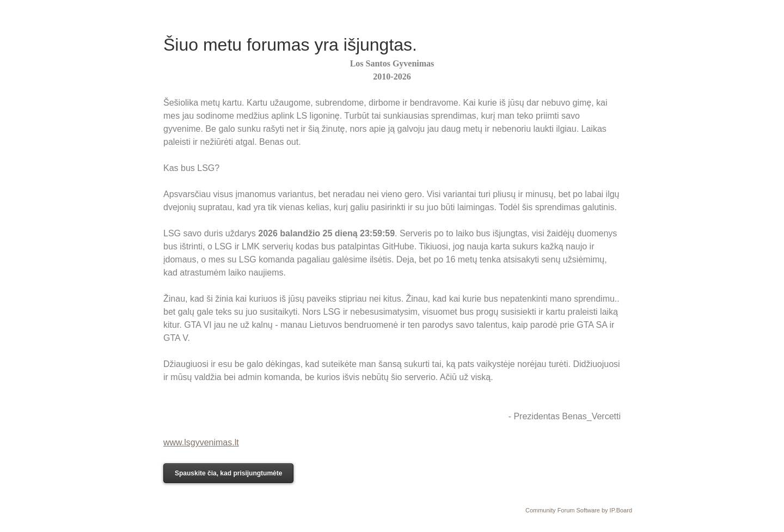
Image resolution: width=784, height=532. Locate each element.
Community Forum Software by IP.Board (579, 510)
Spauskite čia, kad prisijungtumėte (228, 473)
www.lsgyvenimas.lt (201, 442)
